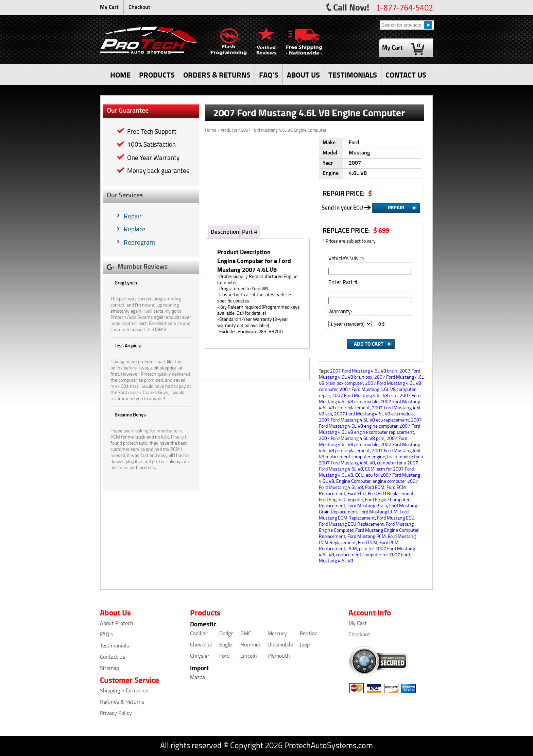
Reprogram (139, 243)
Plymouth (279, 656)
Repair (133, 217)
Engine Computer (353, 482)
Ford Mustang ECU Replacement (351, 524)
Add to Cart (369, 344)
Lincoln (249, 656)
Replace (135, 230)
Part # (250, 232)
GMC (246, 634)
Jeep (305, 645)
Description (225, 232)
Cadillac (199, 634)
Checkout (139, 7)
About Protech (117, 624)
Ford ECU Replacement (391, 494)
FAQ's (106, 635)
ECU (359, 475)
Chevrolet (201, 645)
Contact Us (113, 657)
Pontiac (308, 634)
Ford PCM (368, 543)
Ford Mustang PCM (367, 537)
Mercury (277, 634)
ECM (370, 469)
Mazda (197, 678)
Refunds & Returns (122, 702)
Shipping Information (124, 691)
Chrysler (200, 656)
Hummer (251, 645)
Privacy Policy (116, 713)
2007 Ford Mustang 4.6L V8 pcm (352, 439)
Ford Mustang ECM (379, 512)
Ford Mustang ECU (396, 518)
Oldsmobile (280, 645)
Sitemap (109, 669)
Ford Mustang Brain (367, 506)
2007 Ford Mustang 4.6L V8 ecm (365, 396)
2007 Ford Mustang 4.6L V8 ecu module (374, 414)
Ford (224, 656)
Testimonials (114, 646)
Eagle (226, 645)
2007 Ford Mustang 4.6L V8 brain (364, 371)
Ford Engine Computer (341, 500)
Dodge (226, 634)
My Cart (109, 7)
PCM (352, 549)
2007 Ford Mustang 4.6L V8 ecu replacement (364, 420)
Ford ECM (375, 488)
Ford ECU (357, 494)
